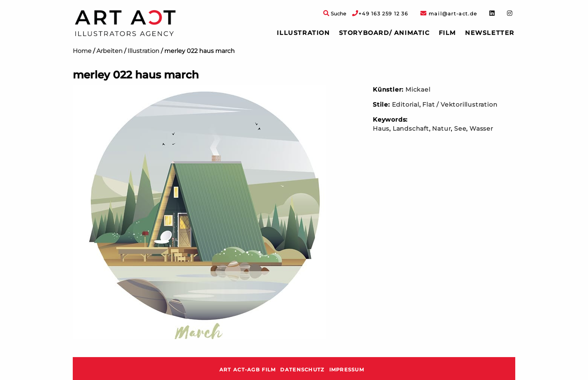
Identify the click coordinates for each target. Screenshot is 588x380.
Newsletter (490, 33)
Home (82, 51)
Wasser (481, 129)
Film (447, 33)
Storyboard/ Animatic (384, 33)
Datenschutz (302, 370)
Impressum (347, 370)
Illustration (303, 33)
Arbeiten (109, 51)
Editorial (406, 105)
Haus (381, 129)
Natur (441, 129)
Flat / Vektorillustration (460, 105)
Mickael (418, 90)
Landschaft (411, 129)
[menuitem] (303, 33)
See (460, 129)
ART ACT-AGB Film (247, 370)
